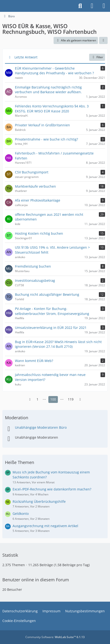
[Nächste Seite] (80, 399)
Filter (97, 57)
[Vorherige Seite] (30, 399)
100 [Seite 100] (53, 399)
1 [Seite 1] (37, 399)
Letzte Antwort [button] (26, 57)
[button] (103, 40)
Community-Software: (55, 637)
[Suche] (80, 6)
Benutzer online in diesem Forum (36, 580)
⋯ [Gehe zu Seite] (44, 399)
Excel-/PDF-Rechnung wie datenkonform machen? (52, 489)
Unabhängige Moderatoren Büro (41, 427)
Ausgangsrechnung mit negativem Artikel (45, 526)
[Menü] (104, 6)
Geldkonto (21, 514)
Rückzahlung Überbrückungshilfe (39, 501)
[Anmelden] (92, 6)
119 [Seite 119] (71, 399)
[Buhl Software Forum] (2, 6)
